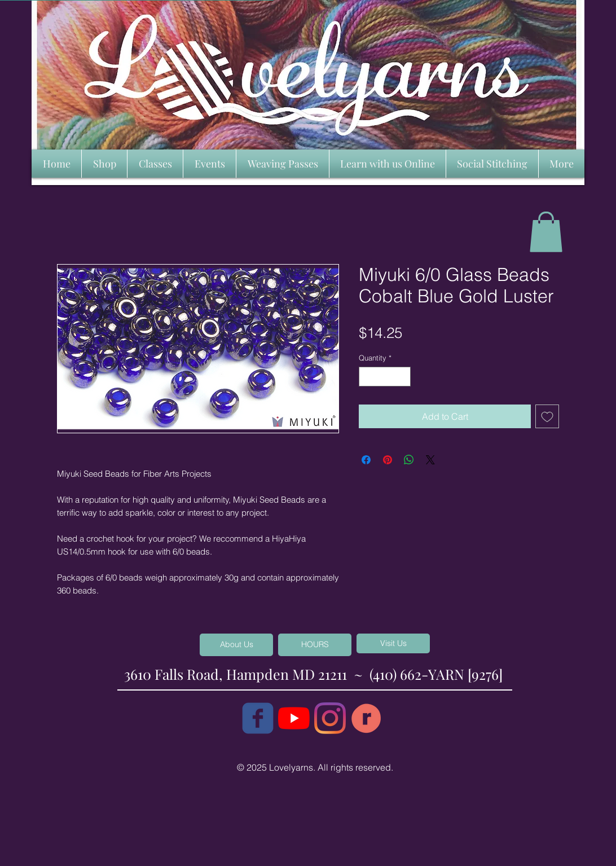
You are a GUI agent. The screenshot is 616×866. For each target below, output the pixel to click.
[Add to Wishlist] (547, 416)
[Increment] (403, 377)
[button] (546, 232)
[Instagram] (330, 718)
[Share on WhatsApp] (409, 460)
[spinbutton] (385, 377)
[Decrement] (367, 377)
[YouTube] (294, 718)
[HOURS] (315, 645)
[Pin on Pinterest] (388, 460)
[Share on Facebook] (366, 460)
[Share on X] (430, 460)
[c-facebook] (258, 718)
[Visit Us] (393, 643)
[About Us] (236, 645)
